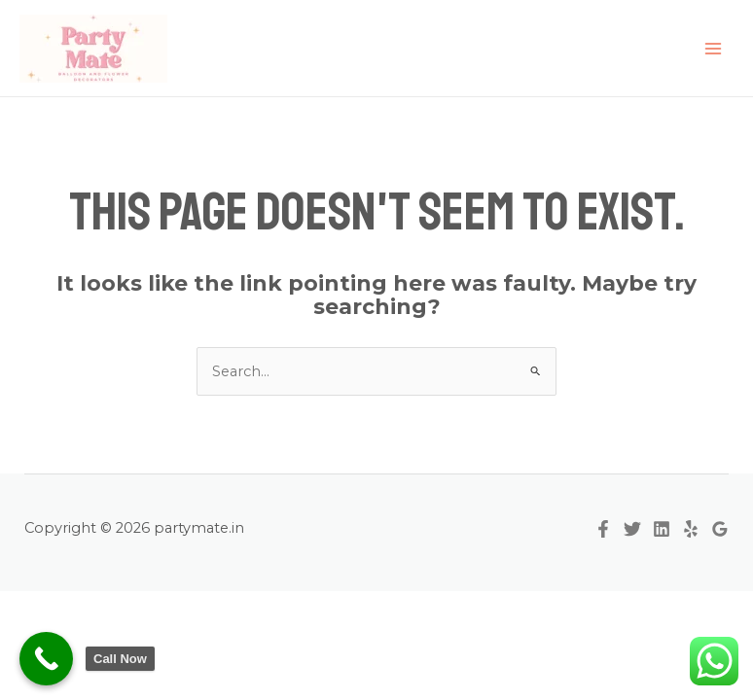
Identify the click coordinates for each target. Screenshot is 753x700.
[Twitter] (632, 529)
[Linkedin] (662, 529)
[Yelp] (691, 529)
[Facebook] (603, 529)
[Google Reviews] (720, 529)
